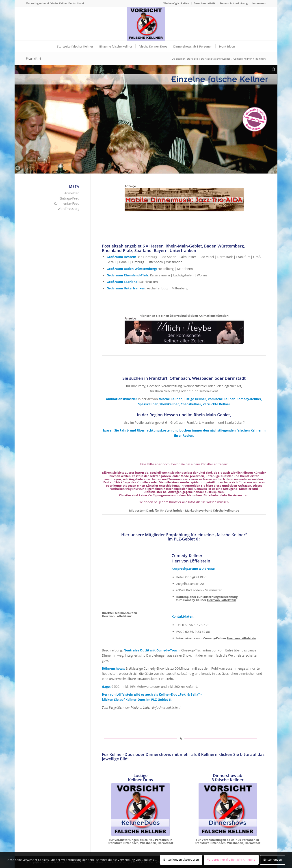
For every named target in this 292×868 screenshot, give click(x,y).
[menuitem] (176, 3)
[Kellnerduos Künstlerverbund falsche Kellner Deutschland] (141, 809)
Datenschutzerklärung (234, 3)
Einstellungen (273, 860)
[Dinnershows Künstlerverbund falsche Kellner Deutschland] (228, 809)
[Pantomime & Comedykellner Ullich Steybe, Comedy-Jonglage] (184, 330)
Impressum (259, 3)
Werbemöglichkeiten (176, 3)
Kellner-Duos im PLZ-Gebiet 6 (148, 700)
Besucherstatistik (205, 3)
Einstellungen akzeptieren (181, 860)
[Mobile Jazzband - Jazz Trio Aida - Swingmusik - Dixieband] (184, 198)
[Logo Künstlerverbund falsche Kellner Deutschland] (146, 24)
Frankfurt (34, 59)
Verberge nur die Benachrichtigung (231, 860)
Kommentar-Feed (67, 203)
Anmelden (72, 193)
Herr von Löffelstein (222, 600)
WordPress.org (68, 209)
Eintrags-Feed (69, 198)
